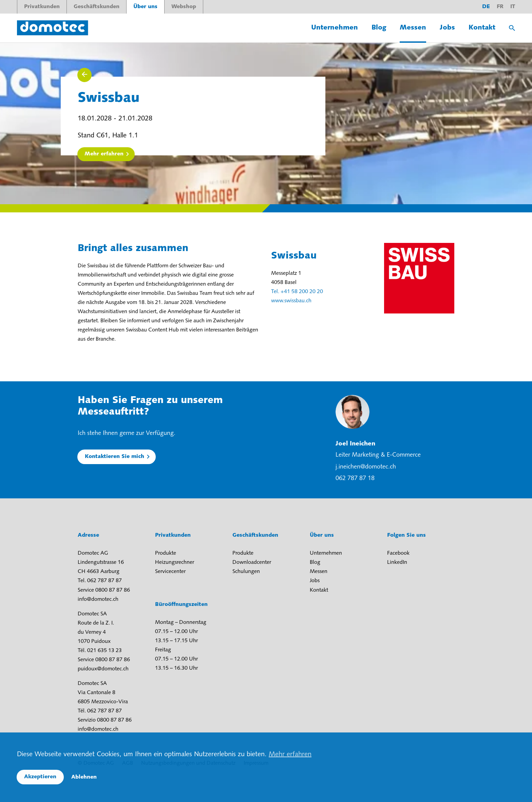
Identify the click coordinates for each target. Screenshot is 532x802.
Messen (413, 28)
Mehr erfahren (104, 154)
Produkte (166, 553)
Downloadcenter (252, 562)
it (513, 7)
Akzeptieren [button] (40, 777)
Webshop (184, 7)
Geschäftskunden (97, 7)
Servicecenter (170, 572)
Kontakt (482, 28)
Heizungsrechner (175, 562)
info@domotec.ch (98, 599)
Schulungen (246, 572)
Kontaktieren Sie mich (115, 457)
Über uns (145, 7)
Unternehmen (335, 28)
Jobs (447, 28)
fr (500, 7)
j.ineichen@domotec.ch (366, 467)
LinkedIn (397, 562)
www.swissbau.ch (291, 301)
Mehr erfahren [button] (290, 755)
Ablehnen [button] (84, 777)
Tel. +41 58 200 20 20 (297, 292)
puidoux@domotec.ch (103, 669)
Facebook (398, 553)
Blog (379, 28)
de (486, 7)
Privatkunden (42, 7)
